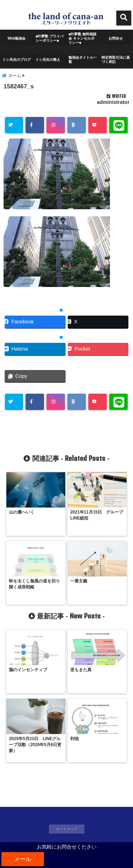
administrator (113, 102)
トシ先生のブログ (17, 60)
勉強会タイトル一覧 (83, 60)
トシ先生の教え (50, 60)
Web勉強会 (17, 38)
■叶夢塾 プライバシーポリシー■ (49, 38)
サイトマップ (67, 829)
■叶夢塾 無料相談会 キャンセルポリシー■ (82, 39)
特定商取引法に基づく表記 (116, 60)
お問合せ (116, 38)
